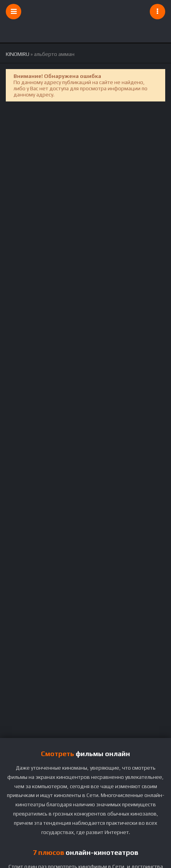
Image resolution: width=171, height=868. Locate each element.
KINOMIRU (18, 54)
